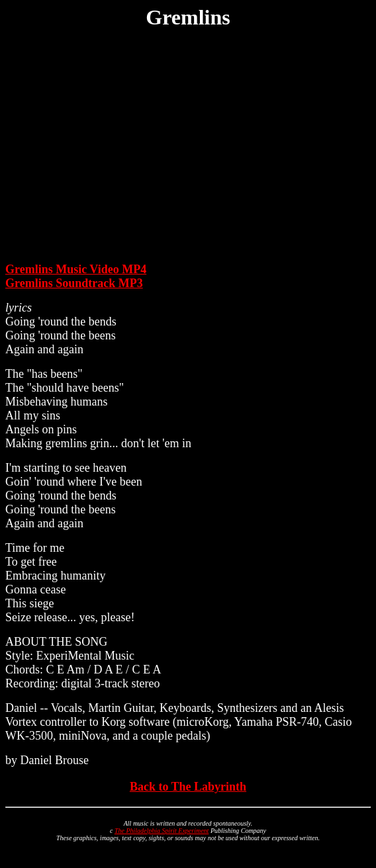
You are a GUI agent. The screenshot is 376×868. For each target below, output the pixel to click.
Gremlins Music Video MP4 (76, 269)
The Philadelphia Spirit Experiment (162, 831)
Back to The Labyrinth (188, 787)
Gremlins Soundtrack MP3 (74, 283)
